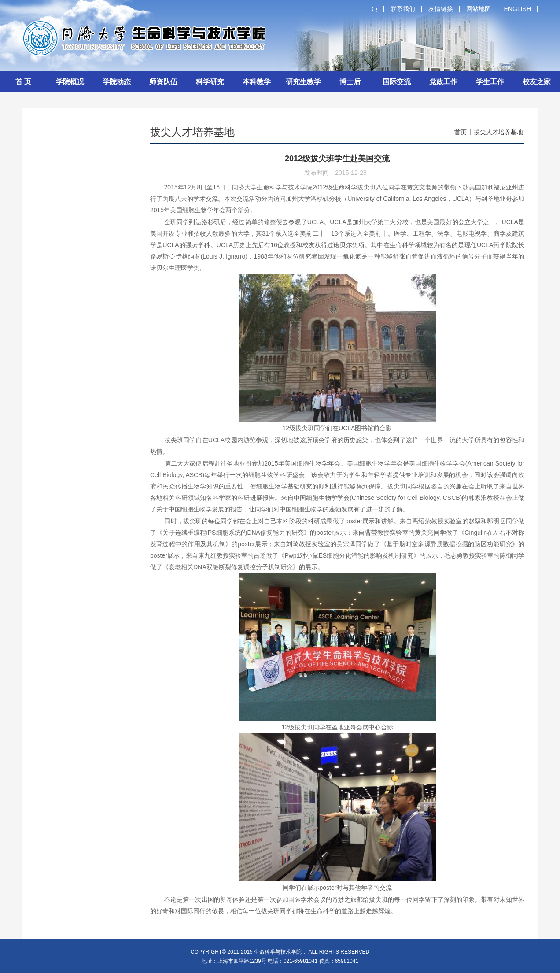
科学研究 (210, 82)
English (518, 9)
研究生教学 (303, 82)
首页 (461, 132)
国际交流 (397, 82)
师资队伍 (163, 82)
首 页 (23, 82)
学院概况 (70, 82)
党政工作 (443, 82)
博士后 (350, 82)
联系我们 (403, 9)
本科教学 (257, 82)
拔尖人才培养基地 (498, 132)
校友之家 (537, 82)
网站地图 (479, 9)
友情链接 (441, 9)
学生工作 (490, 82)
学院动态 (117, 82)
